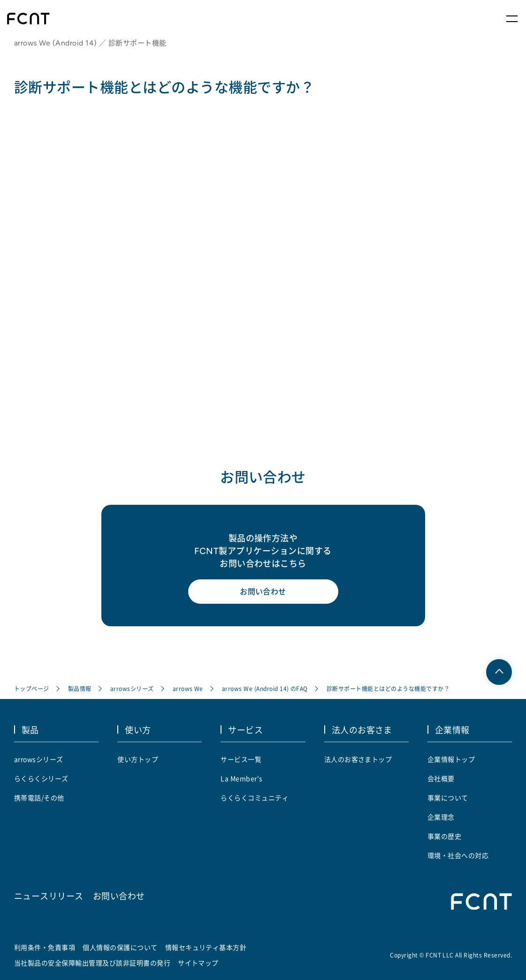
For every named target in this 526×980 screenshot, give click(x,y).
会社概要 (441, 778)
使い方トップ (138, 759)
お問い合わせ (263, 592)
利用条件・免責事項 (45, 947)
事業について (448, 798)
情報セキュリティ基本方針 (206, 947)
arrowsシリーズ (132, 688)
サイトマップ (198, 963)
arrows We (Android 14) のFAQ (265, 688)
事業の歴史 (444, 836)
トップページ (32, 688)
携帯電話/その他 (39, 798)
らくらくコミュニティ (255, 798)
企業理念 (441, 817)
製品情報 (80, 688)
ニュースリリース (49, 896)
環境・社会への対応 (458, 855)
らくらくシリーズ (41, 778)
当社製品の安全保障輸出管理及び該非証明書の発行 (92, 963)
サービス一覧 (241, 759)
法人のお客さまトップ (358, 759)
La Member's (241, 778)
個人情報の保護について (120, 947)
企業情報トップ (451, 759)
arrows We (188, 688)
